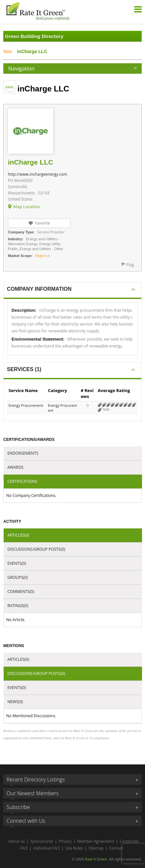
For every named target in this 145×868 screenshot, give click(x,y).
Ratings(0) (18, 606)
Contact (116, 848)
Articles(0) (18, 535)
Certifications (23, 481)
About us (16, 841)
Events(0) (17, 563)
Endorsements (23, 453)
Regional (42, 256)
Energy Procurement (26, 405)
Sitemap (96, 848)
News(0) (15, 702)
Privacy (65, 841)
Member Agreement (96, 841)
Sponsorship (42, 841)
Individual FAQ (47, 848)
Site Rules (74, 848)
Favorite (42, 223)
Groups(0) (18, 577)
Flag (130, 265)
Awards (16, 467)
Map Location (27, 207)
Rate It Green (96, 859)
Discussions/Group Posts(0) (36, 549)
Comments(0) (21, 592)
